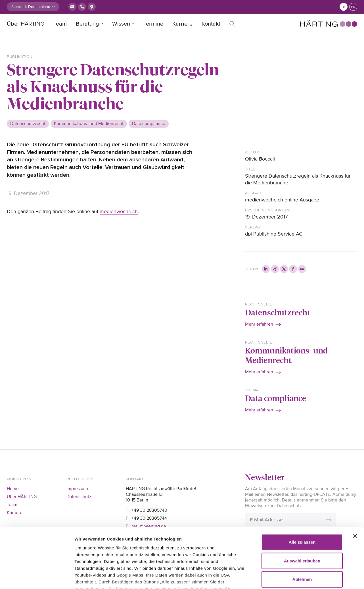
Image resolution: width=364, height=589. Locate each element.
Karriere (182, 24)
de (344, 7)
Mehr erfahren (259, 324)
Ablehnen (302, 531)
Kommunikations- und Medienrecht (287, 355)
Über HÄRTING (26, 24)
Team (60, 24)
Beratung (87, 24)
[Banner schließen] (355, 488)
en (353, 7)
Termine (153, 24)
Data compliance (276, 398)
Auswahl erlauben (302, 512)
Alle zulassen (302, 494)
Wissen (121, 24)
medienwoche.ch (119, 211)
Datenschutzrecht (278, 312)
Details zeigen (89, 578)
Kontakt (211, 24)
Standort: (19, 7)
